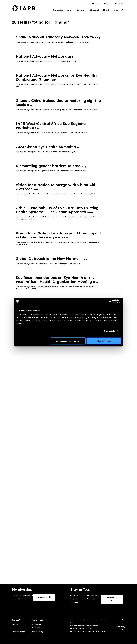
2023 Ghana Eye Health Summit (47, 147)
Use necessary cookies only (68, 341)
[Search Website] (122, 11)
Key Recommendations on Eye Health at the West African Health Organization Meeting (57, 280)
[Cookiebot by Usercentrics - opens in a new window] (111, 301)
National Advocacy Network (44, 56)
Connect (93, 10)
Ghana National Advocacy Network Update (58, 37)
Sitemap (16, 625)
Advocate (79, 10)
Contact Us (17, 620)
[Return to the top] (123, 621)
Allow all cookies (104, 341)
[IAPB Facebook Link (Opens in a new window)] (93, 4)
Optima (122, 630)
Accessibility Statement (37, 626)
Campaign (54, 10)
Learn (67, 10)
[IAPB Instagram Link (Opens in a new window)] (99, 4)
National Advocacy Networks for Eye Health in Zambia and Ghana (58, 77)
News (115, 10)
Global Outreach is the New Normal (51, 259)
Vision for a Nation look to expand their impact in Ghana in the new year (58, 235)
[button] (107, 4)
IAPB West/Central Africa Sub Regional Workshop (51, 126)
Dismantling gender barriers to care (51, 166)
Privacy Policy (37, 632)
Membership (119, 4)
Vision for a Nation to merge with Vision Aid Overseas (55, 187)
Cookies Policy (18, 632)
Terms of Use (37, 620)
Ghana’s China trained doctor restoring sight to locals (58, 103)
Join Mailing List (112, 599)
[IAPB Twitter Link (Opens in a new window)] (90, 4)
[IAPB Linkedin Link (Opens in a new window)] (96, 4)
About (105, 10)
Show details (109, 331)
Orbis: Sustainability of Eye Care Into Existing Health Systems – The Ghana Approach (57, 210)
